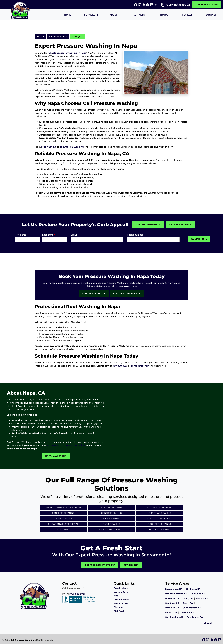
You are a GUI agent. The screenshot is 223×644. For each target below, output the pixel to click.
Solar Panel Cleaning (111, 530)
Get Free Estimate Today (100, 565)
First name (21, 235)
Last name (48, 235)
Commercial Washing (160, 507)
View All (208, 623)
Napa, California (56, 456)
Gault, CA (188, 598)
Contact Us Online (94, 294)
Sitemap (118, 607)
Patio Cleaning (111, 524)
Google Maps (121, 588)
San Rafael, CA (195, 617)
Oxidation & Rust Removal (63, 524)
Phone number (136, 235)
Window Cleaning (160, 530)
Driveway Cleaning (160, 513)
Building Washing (111, 507)
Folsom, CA (202, 598)
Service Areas (58, 37)
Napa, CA (77, 37)
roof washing (49, 147)
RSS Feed (119, 611)
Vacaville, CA (172, 608)
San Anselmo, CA (174, 617)
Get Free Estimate (207, 4)
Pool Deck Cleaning (160, 524)
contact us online (141, 366)
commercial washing (72, 147)
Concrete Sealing (111, 513)
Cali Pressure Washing (22, 640)
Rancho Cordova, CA (176, 594)
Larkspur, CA (187, 612)
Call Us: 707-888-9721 (148, 224)
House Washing (111, 519)
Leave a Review (122, 592)
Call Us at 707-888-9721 (127, 294)
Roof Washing (63, 530)
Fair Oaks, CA (198, 594)
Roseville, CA (172, 598)
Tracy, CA (188, 603)
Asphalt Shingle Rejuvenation (63, 507)
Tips (116, 596)
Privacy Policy (121, 600)
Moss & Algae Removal (160, 519)
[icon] (136, 5)
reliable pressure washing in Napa (67, 53)
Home (41, 37)
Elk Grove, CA (193, 589)
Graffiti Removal (63, 519)
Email (75, 235)
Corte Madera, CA (192, 608)
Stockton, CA (172, 603)
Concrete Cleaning (63, 513)
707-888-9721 (175, 5)
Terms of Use (121, 603)
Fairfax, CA (171, 612)
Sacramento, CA (174, 589)
